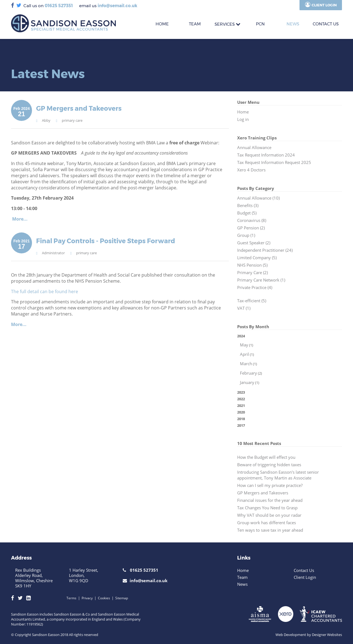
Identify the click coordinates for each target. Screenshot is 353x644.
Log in (243, 119)
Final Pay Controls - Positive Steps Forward (106, 241)
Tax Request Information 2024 (266, 155)
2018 (241, 419)
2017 (241, 425)
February (248, 373)
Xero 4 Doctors (251, 170)
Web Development (291, 635)
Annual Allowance (254, 148)
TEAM (195, 24)
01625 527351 (59, 6)
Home (243, 112)
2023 (241, 392)
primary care (72, 120)
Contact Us (304, 570)
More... (20, 219)
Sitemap (122, 598)
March (246, 364)
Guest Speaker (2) (254, 243)
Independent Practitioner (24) (265, 250)
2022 (241, 399)
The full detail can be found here (45, 291)
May (244, 345)
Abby (46, 120)
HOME (162, 24)
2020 (241, 412)
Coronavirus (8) (252, 220)
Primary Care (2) (252, 273)
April (244, 354)
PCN (260, 24)
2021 (241, 406)
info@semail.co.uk (117, 6)
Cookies (104, 598)
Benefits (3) (248, 206)
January (247, 382)
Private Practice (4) (255, 287)
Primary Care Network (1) (261, 280)
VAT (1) (244, 308)
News (293, 24)
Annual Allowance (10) (258, 198)
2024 (290, 360)
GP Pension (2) (251, 228)
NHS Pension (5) (252, 265)
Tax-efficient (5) (252, 301)
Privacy (87, 598)
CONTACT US (326, 24)
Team (242, 577)
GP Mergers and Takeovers (79, 108)
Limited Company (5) (257, 258)
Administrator (53, 253)
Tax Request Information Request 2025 (274, 162)
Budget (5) (247, 213)
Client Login (324, 5)
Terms (71, 598)
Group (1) (246, 235)
